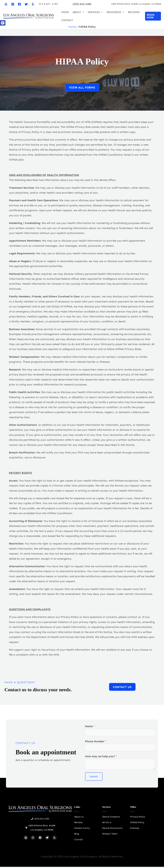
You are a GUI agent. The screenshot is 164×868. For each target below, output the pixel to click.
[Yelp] (33, 4)
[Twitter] (26, 4)
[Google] (6, 4)
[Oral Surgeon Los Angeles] (28, 16)
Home (72, 27)
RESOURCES (114, 12)
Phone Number (96, 742)
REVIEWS (134, 12)
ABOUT (77, 12)
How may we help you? (101, 758)
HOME (65, 12)
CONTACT (67, 20)
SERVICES (94, 12)
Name (90, 726)
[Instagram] (13, 4)
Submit (94, 778)
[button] (82, 4)
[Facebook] (19, 4)
